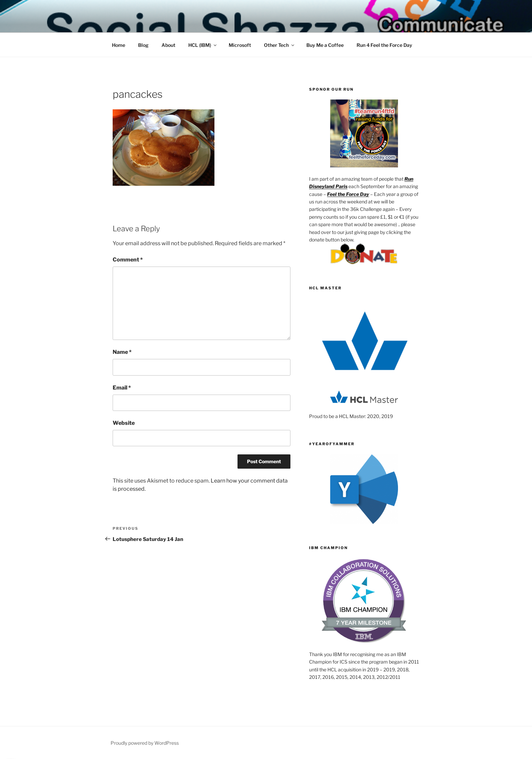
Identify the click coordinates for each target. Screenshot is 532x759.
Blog (143, 45)
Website (124, 423)
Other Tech (280, 45)
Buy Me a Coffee (325, 45)
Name (122, 352)
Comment (128, 260)
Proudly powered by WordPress (145, 743)
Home (119, 45)
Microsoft (240, 45)
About (168, 45)
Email (122, 388)
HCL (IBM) (203, 45)
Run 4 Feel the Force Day (384, 45)
